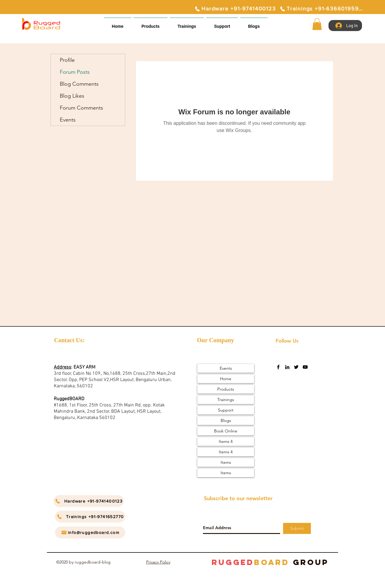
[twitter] (296, 367)
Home (226, 379)
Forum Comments (81, 108)
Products (226, 389)
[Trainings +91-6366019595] (321, 9)
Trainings (226, 400)
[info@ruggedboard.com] (90, 532)
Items (226, 462)
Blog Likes (72, 96)
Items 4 (226, 441)
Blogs (226, 420)
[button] (222, 24)
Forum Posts (75, 72)
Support (226, 410)
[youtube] (305, 367)
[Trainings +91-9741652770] (90, 517)
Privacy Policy (158, 562)
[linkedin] (287, 367)
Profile (67, 60)
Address (62, 367)
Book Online (226, 431)
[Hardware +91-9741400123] (235, 9)
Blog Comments (79, 84)
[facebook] (278, 367)
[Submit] (297, 528)
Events (68, 120)
